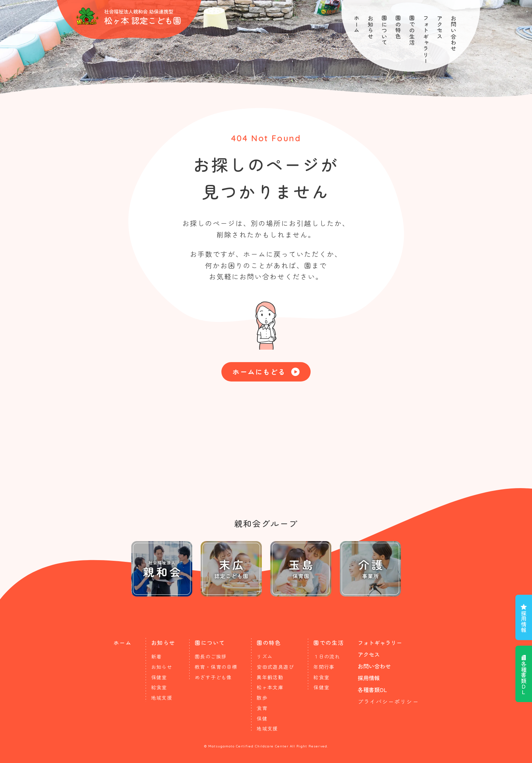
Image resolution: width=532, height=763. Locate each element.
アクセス (440, 27)
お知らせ (370, 27)
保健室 (159, 677)
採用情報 (524, 621)
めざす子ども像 (213, 677)
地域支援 (162, 698)
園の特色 (398, 27)
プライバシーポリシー (388, 701)
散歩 (262, 698)
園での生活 (412, 30)
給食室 (159, 687)
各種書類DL (372, 690)
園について (384, 30)
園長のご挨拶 (211, 656)
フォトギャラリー (426, 40)
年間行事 (324, 667)
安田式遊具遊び (275, 667)
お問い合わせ (453, 34)
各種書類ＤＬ (524, 678)
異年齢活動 (270, 677)
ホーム (357, 24)
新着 (157, 656)
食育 (262, 708)
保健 (262, 718)
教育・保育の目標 (216, 667)
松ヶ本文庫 (270, 687)
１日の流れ (327, 656)
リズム (265, 656)
